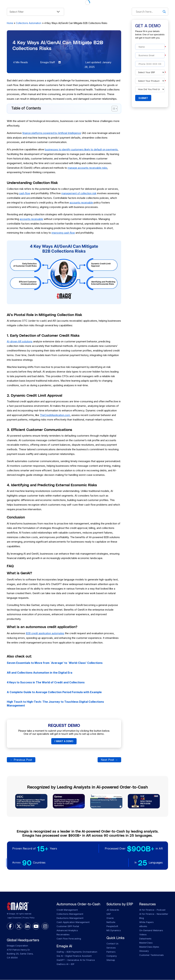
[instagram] (45, 927)
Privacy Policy (29, 918)
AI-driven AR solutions (20, 341)
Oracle (110, 918)
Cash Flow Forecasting (69, 939)
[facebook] (10, 927)
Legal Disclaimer (14, 918)
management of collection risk (79, 193)
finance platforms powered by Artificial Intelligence (52, 133)
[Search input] (149, 12)
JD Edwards (113, 910)
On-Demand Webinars (151, 931)
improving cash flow (63, 233)
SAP (109, 914)
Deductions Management (70, 918)
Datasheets (145, 939)
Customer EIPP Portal (68, 926)
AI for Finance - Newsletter (154, 914)
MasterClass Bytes (149, 947)
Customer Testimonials (152, 955)
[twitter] (19, 927)
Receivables (63, 935)
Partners (111, 952)
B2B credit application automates (45, 633)
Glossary (144, 951)
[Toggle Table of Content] (113, 109)
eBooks (143, 926)
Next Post (109, 760)
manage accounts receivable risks (88, 168)
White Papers (146, 922)
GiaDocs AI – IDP (65, 964)
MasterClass (146, 943)
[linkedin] (27, 927)
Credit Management (67, 910)
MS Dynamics (114, 931)
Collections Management (70, 914)
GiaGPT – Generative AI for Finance (76, 960)
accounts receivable (82, 203)
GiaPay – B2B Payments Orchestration (77, 952)
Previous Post (21, 760)
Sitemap (111, 960)
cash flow (25, 193)
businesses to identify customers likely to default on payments (82, 149)
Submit (143, 98)
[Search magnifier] (164, 12)
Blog (142, 918)
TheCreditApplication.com (55, 415)
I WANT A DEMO (64, 742)
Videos (143, 935)
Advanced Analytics (67, 931)
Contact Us (112, 944)
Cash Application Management (73, 922)
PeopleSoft (112, 926)
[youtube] (36, 927)
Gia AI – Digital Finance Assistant (74, 956)
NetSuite (111, 922)
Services (111, 948)
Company (112, 956)
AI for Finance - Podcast (152, 910)
